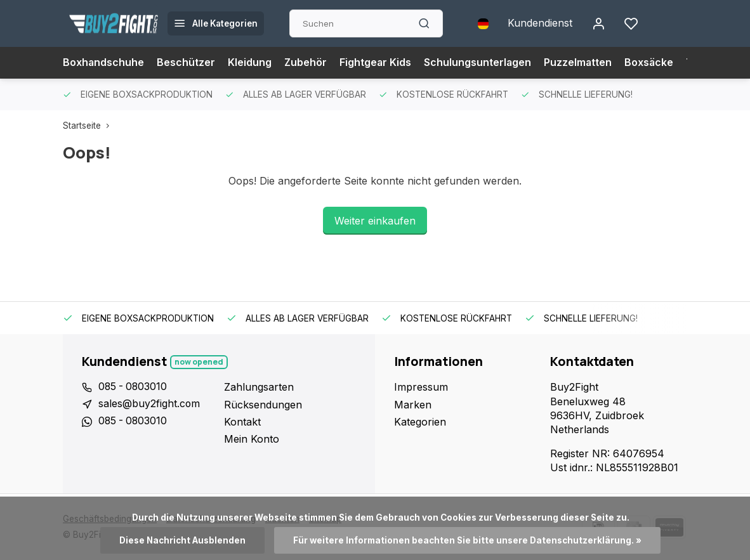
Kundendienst (540, 23)
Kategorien (420, 422)
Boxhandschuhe (104, 63)
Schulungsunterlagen (480, 63)
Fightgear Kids (377, 63)
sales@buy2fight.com (149, 405)
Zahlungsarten (259, 387)
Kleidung (250, 63)
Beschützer (187, 63)
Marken (413, 405)
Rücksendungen (263, 405)
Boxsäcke (652, 63)
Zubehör (306, 63)
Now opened (199, 362)
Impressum (421, 387)
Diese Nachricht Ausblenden (182, 540)
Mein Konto (252, 439)
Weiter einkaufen (375, 221)
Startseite (89, 126)
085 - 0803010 (134, 387)
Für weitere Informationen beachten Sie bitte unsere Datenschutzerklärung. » (468, 540)
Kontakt (242, 422)
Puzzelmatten (581, 63)
